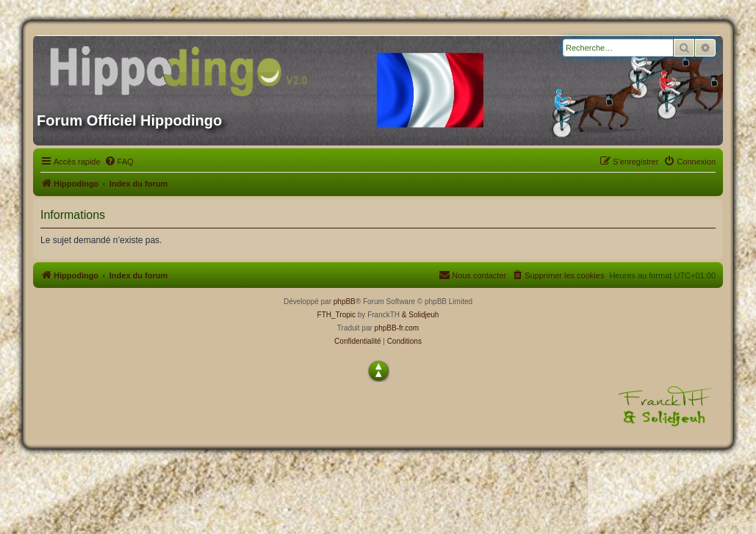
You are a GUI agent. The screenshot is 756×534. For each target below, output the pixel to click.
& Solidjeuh (421, 315)
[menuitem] (119, 162)
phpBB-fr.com (397, 328)
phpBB (345, 302)
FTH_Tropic (336, 315)
